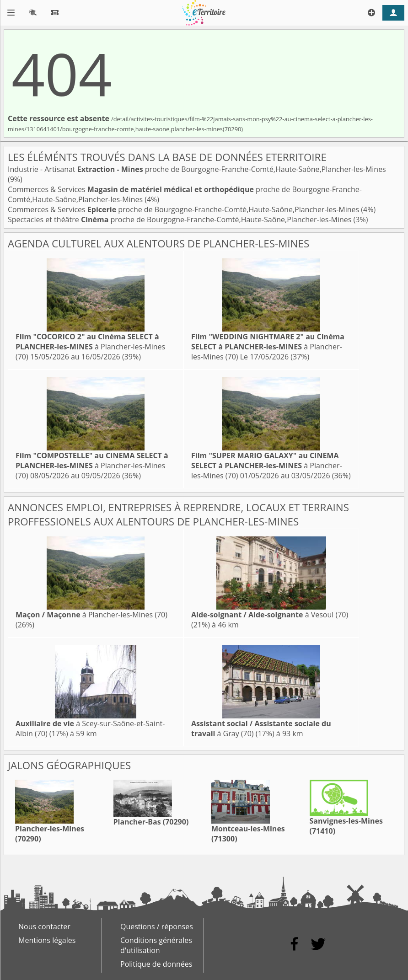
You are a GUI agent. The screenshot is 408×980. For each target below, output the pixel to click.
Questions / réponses (157, 926)
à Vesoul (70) (270, 615)
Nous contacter (44, 926)
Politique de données (156, 964)
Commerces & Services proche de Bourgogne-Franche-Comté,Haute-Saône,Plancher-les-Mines (184, 209)
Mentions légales (47, 940)
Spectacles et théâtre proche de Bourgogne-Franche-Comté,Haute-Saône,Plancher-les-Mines (181, 220)
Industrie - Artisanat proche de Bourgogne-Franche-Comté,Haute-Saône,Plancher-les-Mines (197, 169)
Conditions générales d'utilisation (156, 945)
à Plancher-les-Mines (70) (90, 347)
